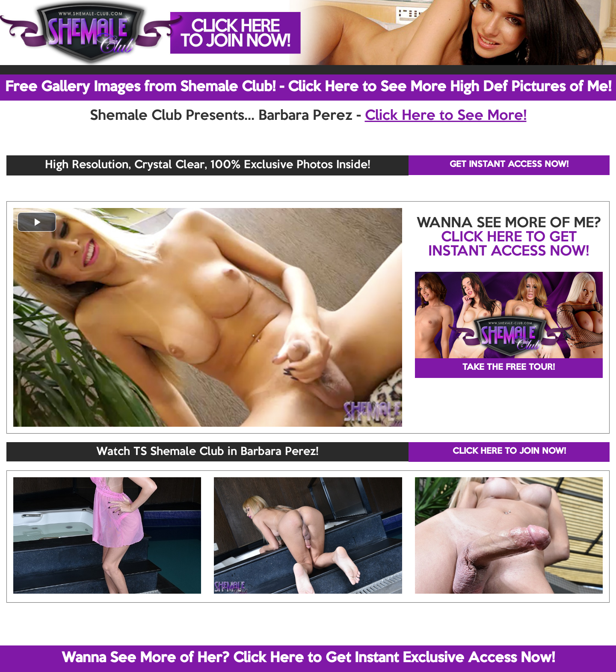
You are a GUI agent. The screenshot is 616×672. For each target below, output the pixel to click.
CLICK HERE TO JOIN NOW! (509, 452)
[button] (37, 222)
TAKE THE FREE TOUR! (509, 368)
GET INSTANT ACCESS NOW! (509, 165)
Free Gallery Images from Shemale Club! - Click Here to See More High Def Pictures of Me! (308, 87)
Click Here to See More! (446, 116)
